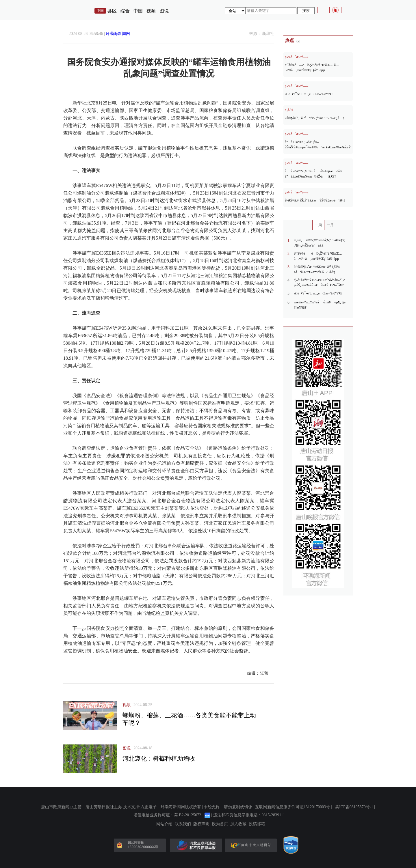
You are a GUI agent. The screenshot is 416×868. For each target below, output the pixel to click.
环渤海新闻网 (118, 34)
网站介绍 (164, 824)
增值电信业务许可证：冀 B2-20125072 (167, 815)
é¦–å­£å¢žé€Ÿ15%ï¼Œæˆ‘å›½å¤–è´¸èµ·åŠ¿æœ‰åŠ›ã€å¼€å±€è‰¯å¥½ (319, 283)
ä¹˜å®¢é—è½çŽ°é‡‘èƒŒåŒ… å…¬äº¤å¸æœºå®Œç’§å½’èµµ (312, 68)
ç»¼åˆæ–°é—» (297, 57)
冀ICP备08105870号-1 (354, 807)
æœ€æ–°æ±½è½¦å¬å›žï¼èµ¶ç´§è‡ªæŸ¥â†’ (320, 305)
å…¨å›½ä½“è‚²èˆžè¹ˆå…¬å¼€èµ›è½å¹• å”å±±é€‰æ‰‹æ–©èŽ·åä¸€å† (313, 174)
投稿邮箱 (257, 824)
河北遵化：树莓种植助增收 (159, 759)
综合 (125, 11)
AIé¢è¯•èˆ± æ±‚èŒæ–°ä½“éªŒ (309, 94)
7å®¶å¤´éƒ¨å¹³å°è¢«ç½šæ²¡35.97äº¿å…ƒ (315, 118)
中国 (138, 11)
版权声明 (201, 824)
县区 (112, 11)
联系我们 (183, 824)
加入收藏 (238, 824)
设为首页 (220, 824)
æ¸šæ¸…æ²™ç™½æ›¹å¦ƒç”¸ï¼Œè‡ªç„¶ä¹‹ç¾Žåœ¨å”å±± (319, 243)
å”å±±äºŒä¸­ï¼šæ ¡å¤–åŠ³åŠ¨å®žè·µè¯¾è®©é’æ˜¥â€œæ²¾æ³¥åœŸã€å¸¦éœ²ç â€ (318, 145)
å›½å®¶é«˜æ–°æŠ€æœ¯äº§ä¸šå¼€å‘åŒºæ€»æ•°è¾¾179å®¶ (317, 269)
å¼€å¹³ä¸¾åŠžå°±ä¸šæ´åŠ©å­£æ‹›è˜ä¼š (315, 200)
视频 (151, 11)
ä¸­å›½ (289, 110)
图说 (164, 11)
